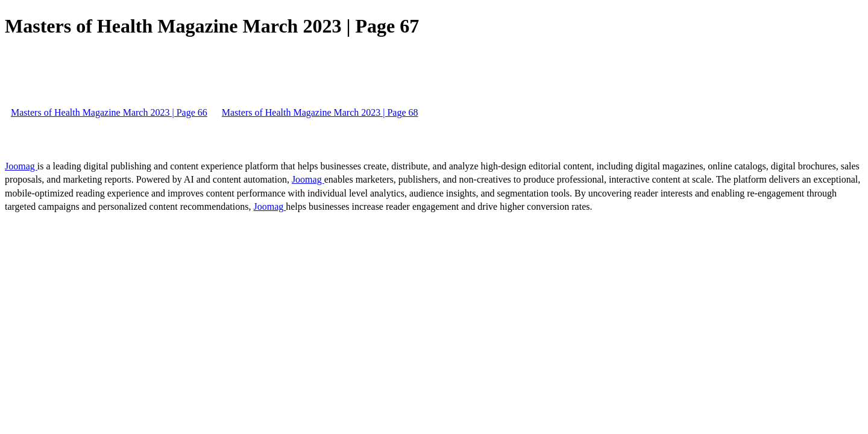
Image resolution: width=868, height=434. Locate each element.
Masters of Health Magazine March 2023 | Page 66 (109, 112)
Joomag (21, 166)
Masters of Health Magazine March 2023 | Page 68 (320, 112)
